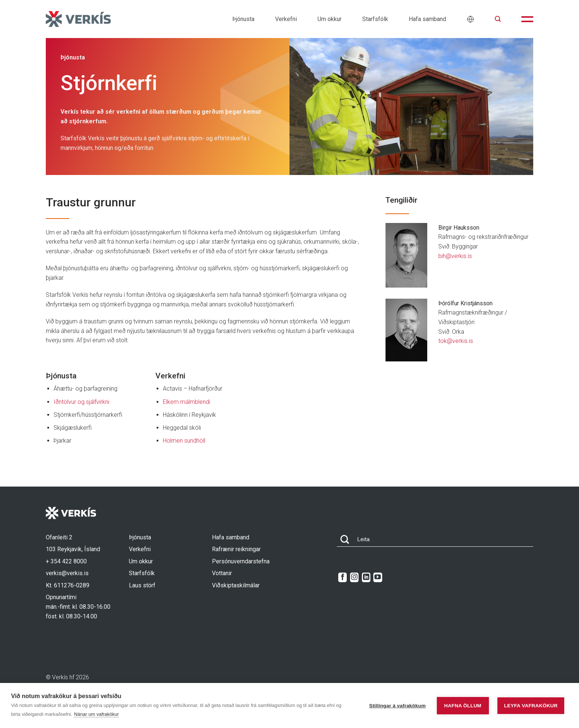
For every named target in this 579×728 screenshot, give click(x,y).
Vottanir (222, 573)
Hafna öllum (463, 706)
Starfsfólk (375, 19)
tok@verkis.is (456, 341)
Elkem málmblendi (186, 402)
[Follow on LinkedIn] (366, 577)
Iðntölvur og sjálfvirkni (81, 402)
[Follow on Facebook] (342, 577)
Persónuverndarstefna (241, 561)
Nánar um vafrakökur (96, 714)
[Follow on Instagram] (354, 577)
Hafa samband (427, 19)
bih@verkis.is (455, 256)
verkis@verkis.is (67, 573)
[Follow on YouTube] (378, 577)
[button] (498, 19)
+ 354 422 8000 (66, 561)
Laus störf (142, 585)
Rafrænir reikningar (236, 549)
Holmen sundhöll (184, 441)
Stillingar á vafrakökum (398, 706)
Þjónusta (243, 19)
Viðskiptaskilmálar (236, 585)
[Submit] (345, 540)
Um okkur (330, 19)
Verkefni (286, 19)
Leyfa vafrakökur (531, 706)
